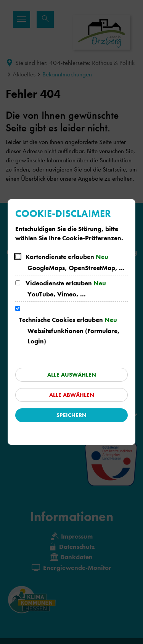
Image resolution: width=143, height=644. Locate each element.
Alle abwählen (72, 395)
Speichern (71, 415)
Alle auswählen (72, 375)
